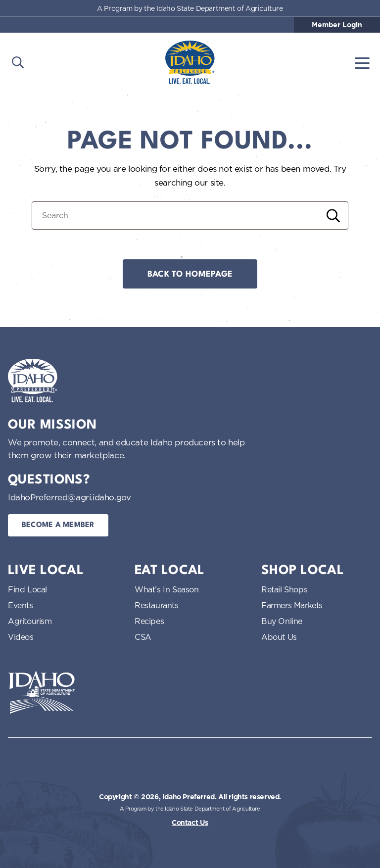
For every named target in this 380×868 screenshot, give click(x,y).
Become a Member (58, 525)
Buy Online (282, 621)
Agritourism (30, 621)
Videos (21, 637)
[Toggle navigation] (362, 62)
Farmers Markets (292, 605)
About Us (279, 637)
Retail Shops (284, 589)
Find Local (27, 589)
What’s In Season (167, 589)
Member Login (337, 25)
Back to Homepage (190, 274)
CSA (143, 637)
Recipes (149, 621)
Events (21, 605)
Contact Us (190, 822)
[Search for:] (190, 215)
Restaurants (157, 605)
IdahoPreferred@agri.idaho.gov (69, 497)
